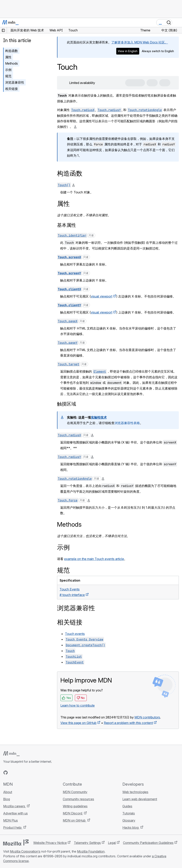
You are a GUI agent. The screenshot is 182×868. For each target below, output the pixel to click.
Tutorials (129, 813)
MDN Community (75, 792)
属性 (8, 57)
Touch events (75, 634)
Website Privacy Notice (50, 843)
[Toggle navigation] (177, 23)
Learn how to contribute (78, 705)
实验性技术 (99, 417)
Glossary (129, 820)
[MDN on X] (20, 773)
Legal (112, 843)
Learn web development (140, 799)
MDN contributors (147, 717)
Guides (127, 806)
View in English (128, 51)
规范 (8, 76)
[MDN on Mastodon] (27, 773)
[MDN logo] (11, 754)
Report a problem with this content (128, 723)
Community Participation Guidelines (148, 843)
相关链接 (11, 89)
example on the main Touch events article (94, 559)
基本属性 (67, 225)
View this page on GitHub (78, 723)
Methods (11, 63)
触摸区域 (67, 404)
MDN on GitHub (75, 820)
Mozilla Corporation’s (25, 851)
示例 (8, 70)
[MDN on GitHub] (6, 773)
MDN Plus (10, 820)
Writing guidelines (75, 806)
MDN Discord (73, 813)
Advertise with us (15, 813)
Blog (7, 799)
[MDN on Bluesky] (13, 773)
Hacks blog (131, 828)
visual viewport (101, 296)
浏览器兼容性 (15, 82)
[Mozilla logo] (16, 843)
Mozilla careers (15, 806)
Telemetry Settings (87, 843)
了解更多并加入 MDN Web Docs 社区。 (140, 42)
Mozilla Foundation (91, 851)
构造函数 (11, 51)
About (8, 792)
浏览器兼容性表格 (127, 423)
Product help (13, 828)
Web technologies (135, 792)
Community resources (78, 799)
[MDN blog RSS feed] (34, 773)
